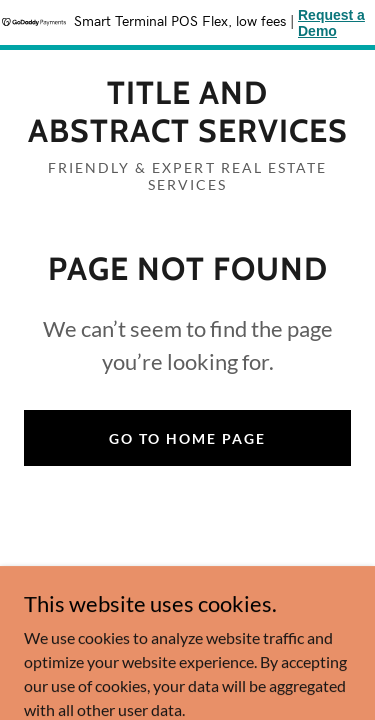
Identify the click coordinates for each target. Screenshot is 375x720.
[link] (187, 112)
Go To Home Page (187, 438)
